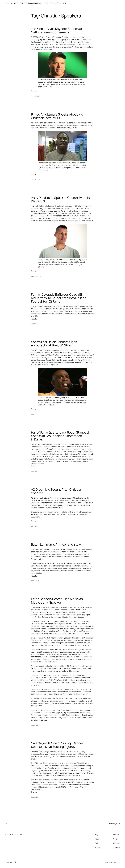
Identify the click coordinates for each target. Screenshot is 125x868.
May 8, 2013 (35, 324)
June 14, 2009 (35, 797)
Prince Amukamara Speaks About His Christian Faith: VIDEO (57, 116)
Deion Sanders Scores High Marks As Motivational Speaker (57, 601)
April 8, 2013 (35, 414)
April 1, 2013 (34, 471)
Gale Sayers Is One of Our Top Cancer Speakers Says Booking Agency (57, 745)
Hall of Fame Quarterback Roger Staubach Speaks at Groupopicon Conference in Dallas (61, 436)
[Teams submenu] (26, 3)
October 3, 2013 (36, 179)
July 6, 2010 (35, 526)
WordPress (117, 862)
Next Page (115, 823)
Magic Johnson (86, 512)
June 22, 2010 (35, 581)
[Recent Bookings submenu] (42, 3)
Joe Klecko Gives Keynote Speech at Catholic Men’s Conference (57, 30)
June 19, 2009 (35, 725)
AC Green (35, 498)
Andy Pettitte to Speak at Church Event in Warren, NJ (60, 199)
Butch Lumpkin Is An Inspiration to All (57, 545)
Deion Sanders (66, 710)
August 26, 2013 (36, 276)
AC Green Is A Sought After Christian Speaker (57, 491)
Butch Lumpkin (37, 559)
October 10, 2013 (36, 96)
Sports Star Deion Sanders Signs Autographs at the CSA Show (54, 344)
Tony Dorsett (81, 552)
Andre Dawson (57, 554)
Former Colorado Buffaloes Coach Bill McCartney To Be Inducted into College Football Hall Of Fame (59, 298)
